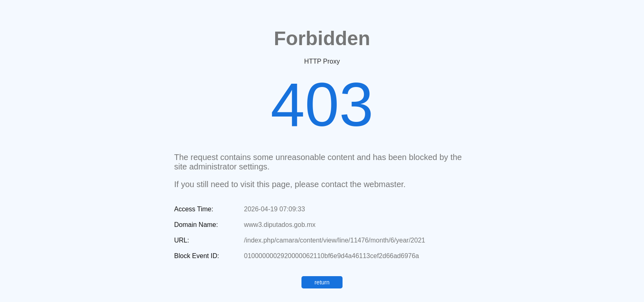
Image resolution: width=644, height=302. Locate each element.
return (322, 282)
